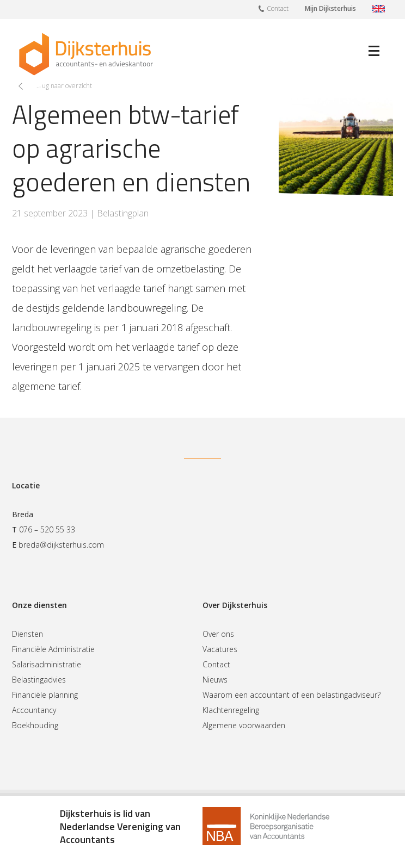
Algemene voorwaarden (244, 725)
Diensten (27, 634)
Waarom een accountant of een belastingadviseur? (292, 695)
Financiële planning (45, 695)
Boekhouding (35, 725)
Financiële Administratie (53, 649)
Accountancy (34, 710)
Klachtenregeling (231, 710)
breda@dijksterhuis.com (61, 545)
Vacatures (220, 649)
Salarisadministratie (47, 664)
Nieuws (215, 680)
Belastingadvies (39, 680)
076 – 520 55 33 (47, 529)
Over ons (218, 634)
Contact (274, 8)
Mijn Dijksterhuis (330, 8)
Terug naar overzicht (62, 86)
